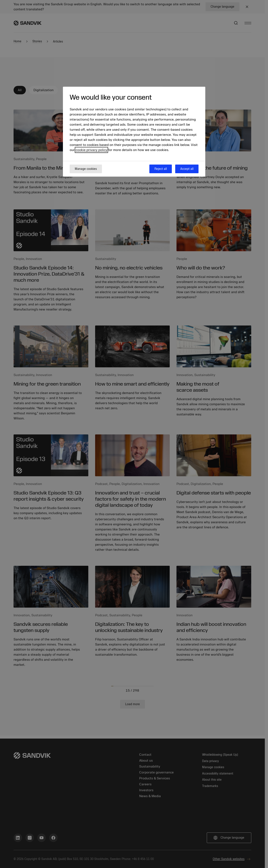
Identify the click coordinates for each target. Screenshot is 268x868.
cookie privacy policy (91, 150)
